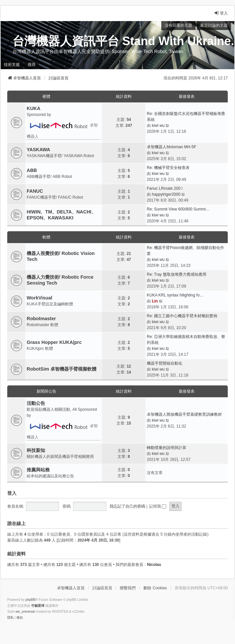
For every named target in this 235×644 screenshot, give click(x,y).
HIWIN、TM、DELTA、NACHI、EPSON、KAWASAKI (61, 215)
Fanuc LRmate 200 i (165, 188)
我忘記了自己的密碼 (127, 506)
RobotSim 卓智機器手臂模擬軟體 (62, 369)
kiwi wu (158, 126)
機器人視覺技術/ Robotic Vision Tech (61, 256)
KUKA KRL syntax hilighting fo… (175, 295)
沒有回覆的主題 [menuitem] (178, 25)
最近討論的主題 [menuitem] (214, 25)
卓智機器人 (62, 128)
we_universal (25, 612)
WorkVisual (39, 298)
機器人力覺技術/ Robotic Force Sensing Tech (60, 280)
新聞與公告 (46, 391)
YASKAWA (38, 150)
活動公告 (36, 403)
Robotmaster (41, 319)
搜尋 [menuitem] (32, 65)
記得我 (158, 506)
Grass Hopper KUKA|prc (54, 342)
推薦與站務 (38, 470)
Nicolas (154, 565)
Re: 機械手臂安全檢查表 (168, 168)
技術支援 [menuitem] (12, 65)
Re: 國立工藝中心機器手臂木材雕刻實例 (182, 316)
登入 (12, 493)
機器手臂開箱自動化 (165, 363)
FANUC (35, 191)
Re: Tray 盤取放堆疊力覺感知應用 (177, 274)
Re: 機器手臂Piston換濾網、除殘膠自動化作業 (185, 251)
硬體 (46, 97)
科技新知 (36, 450)
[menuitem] (11, 618)
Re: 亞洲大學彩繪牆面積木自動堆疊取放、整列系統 (186, 340)
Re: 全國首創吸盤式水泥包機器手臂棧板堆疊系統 (186, 117)
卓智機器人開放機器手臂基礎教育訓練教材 (184, 414)
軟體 (46, 237)
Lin (155, 301)
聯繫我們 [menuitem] (128, 588)
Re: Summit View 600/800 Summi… (178, 209)
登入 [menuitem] (221, 13)
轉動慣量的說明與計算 (167, 448)
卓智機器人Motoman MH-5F (171, 147)
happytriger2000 (166, 194)
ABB (32, 170)
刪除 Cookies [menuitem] (155, 588)
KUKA (34, 108)
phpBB (31, 600)
